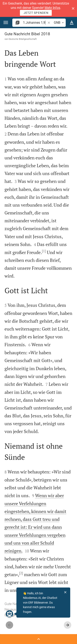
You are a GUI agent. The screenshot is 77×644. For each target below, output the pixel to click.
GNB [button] (60, 23)
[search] (35, 23)
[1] (44, 251)
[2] (21, 573)
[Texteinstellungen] (72, 23)
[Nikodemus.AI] (9, 614)
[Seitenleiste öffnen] (38, 639)
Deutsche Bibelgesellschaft (23, 39)
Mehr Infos (52, 8)
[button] (73, 8)
